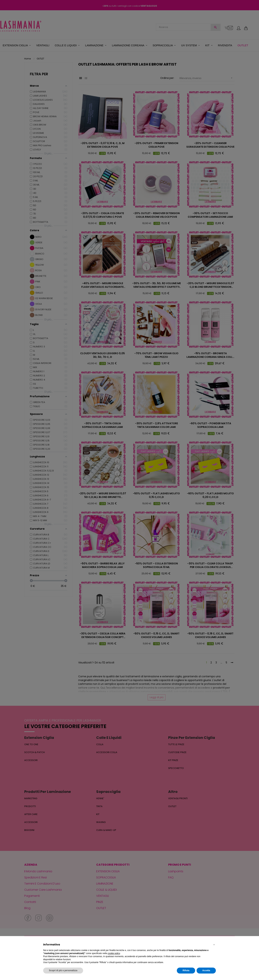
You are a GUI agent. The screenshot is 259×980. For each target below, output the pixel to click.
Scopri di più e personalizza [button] (63, 970)
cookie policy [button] (114, 953)
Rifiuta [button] (186, 970)
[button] (214, 945)
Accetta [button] (206, 970)
